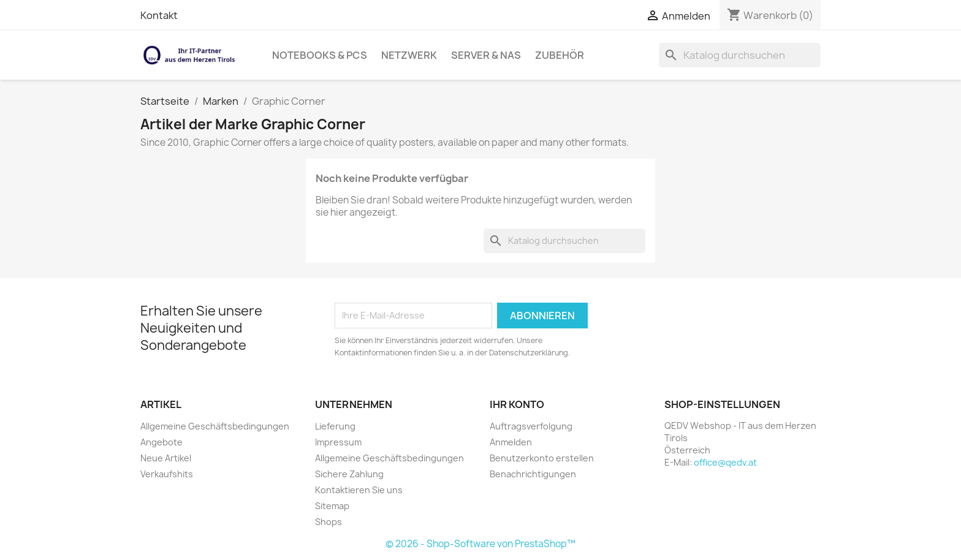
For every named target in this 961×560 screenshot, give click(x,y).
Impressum (338, 442)
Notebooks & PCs (320, 55)
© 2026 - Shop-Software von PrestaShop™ (480, 544)
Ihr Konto (517, 404)
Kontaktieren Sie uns (359, 490)
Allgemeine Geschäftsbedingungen (215, 426)
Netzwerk (409, 55)
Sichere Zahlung (349, 474)
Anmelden (511, 442)
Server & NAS (486, 55)
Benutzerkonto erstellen (542, 458)
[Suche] (740, 55)
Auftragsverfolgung (531, 426)
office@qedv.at (725, 462)
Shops (329, 522)
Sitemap (332, 506)
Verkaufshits (167, 474)
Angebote (161, 442)
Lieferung (335, 426)
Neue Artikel (166, 458)
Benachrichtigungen (533, 474)
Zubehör (560, 55)
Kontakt (159, 15)
